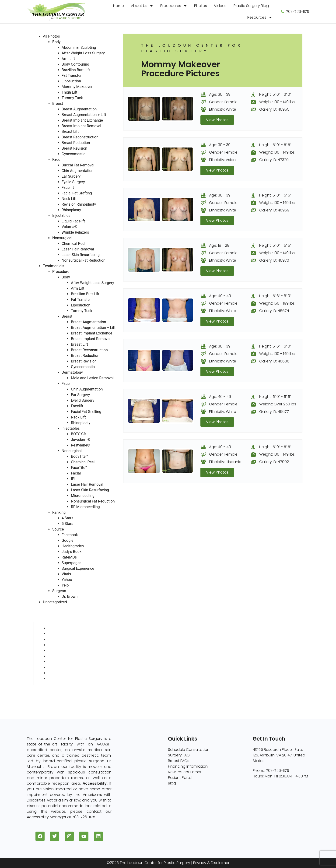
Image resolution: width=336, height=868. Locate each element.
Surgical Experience (78, 568)
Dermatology (72, 372)
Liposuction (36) (62, 662)
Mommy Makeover (77, 87)
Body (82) (42, 619)
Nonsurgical (62, 238)
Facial (76, 473)
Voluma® (69, 227)
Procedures (174, 6)
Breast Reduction (76, 143)
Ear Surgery (71, 176)
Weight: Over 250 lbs (278, 404)
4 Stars (67, 518)
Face (56, 160)
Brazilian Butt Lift (76, 70)
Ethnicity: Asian (222, 160)
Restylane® (80, 445)
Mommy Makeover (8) (68, 667)
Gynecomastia (73, 154)
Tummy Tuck (72, 98)
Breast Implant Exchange (82, 120)
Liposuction (71, 81)
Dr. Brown (70, 596)
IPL (74, 479)
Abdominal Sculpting (79, 47)
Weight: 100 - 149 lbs (277, 102)
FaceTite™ (79, 468)
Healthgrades (73, 546)
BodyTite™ (79, 456)
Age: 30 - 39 (220, 94)
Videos (220, 6)
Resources (260, 18)
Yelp (65, 585)
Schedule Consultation (189, 750)
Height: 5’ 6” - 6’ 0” (275, 94)
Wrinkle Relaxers (75, 232)
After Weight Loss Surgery (83, 53)
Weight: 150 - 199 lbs (277, 304)
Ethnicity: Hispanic (225, 462)
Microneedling (83, 496)
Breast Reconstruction (80, 137)
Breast (58, 104)
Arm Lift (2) (57, 639)
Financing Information (188, 766)
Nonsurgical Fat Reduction (84, 260)
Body (56, 42)
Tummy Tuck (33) (63, 679)
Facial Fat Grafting (77, 193)
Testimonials (54, 266)
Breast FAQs (179, 761)
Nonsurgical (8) (47, 694)
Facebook (70, 535)
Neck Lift (69, 199)
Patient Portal (180, 778)
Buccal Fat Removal (78, 165)
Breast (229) (45, 613)
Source (58, 529)
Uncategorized (55, 602)
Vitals (66, 574)
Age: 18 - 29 (219, 246)
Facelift (68, 188)
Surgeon (59, 591)
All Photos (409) (48, 608)
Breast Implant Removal (81, 126)
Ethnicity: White (223, 109)
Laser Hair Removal (78, 249)
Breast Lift (70, 132)
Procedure (61, 272)
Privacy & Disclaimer (211, 863)
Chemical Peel (73, 244)
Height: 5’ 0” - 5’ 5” (275, 145)
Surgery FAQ (179, 755)
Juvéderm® (81, 440)
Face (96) (42, 688)
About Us (142, 6)
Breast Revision (74, 148)
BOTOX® (78, 434)
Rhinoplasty (71, 210)
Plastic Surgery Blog (251, 6)
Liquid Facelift (73, 221)
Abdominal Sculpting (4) (70, 628)
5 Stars (67, 524)
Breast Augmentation (79, 109)
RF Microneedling (85, 507)
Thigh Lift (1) (58, 673)
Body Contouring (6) (66, 645)
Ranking (59, 512)
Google (68, 540)
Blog (172, 783)
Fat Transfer (72, 76)
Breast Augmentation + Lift (84, 115)
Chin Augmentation (77, 171)
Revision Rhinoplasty (79, 204)
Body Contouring (75, 64)
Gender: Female (223, 102)
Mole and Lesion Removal (92, 378)
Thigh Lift (69, 92)
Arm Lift (68, 59)
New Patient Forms (185, 772)
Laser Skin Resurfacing (81, 255)
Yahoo (67, 580)
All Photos (51, 36)
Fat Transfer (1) (61, 656)
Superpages (72, 563)
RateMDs (69, 557)
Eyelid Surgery (73, 182)
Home (119, 6)
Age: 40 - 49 (220, 296)
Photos (201, 6)
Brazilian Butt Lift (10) (66, 651)
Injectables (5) (47, 699)
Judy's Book (72, 552)
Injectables (61, 216)
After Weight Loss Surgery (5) (74, 634)
